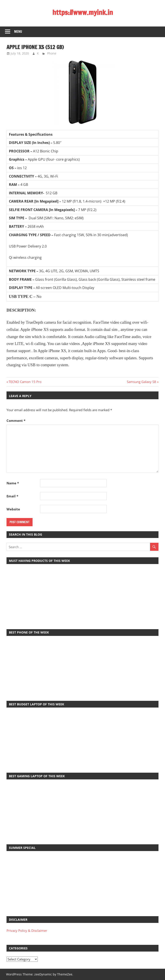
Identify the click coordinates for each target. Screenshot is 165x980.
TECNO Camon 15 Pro (25, 382)
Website (13, 509)
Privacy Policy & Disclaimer (27, 931)
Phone (52, 53)
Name (13, 483)
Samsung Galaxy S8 (141, 382)
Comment (16, 421)
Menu (18, 32)
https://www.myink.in (83, 12)
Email (12, 496)
